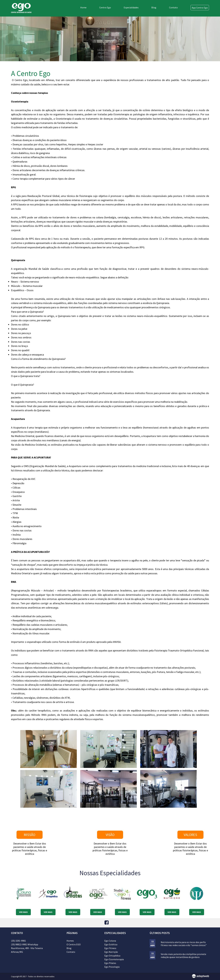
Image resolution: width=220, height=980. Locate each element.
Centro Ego (105, 7)
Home (83, 7)
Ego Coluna (110, 941)
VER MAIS (23, 912)
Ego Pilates (110, 963)
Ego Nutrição (111, 952)
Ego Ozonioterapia (114, 959)
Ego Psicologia (112, 967)
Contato (173, 7)
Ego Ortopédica (112, 956)
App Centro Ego (200, 8)
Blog (154, 7)
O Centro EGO (74, 944)
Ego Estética (111, 944)
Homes (70, 941)
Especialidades (131, 7)
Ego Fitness (110, 948)
